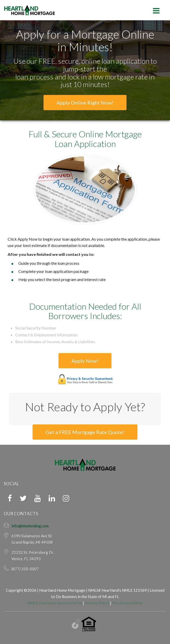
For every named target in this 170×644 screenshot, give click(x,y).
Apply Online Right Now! (85, 103)
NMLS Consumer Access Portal (55, 603)
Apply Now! (85, 361)
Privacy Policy (97, 603)
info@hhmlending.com (30, 526)
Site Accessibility (127, 603)
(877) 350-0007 (25, 569)
